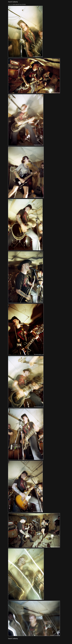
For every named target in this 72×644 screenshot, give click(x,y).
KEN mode (11, 4)
